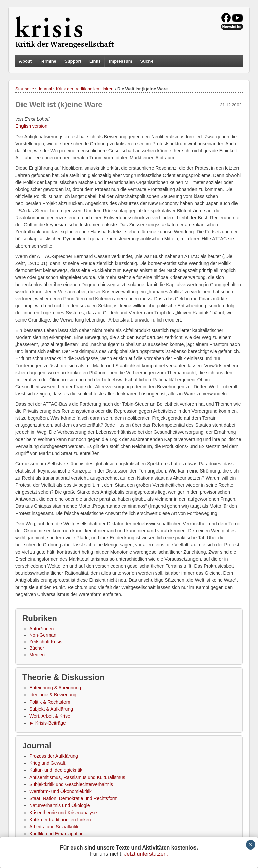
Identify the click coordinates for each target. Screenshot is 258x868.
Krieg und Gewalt (47, 763)
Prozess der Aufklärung (54, 756)
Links (95, 61)
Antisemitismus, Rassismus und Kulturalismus (77, 777)
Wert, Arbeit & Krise (50, 716)
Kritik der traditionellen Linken (85, 89)
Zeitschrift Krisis (46, 642)
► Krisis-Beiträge (48, 723)
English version (31, 126)
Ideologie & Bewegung (53, 695)
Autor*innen (41, 629)
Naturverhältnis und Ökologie (60, 805)
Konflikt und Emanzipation (56, 834)
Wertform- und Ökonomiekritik (60, 791)
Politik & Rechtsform (50, 702)
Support (73, 61)
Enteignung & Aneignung (55, 688)
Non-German (43, 635)
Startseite (25, 89)
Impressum (120, 61)
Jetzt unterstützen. (146, 854)
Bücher (37, 648)
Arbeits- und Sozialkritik (54, 827)
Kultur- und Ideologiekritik (56, 770)
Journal (45, 89)
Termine (48, 61)
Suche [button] (147, 61)
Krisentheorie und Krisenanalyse (63, 813)
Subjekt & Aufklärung (51, 709)
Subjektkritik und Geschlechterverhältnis (71, 784)
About (26, 61)
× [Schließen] (250, 845)
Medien (37, 655)
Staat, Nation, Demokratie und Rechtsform (73, 798)
